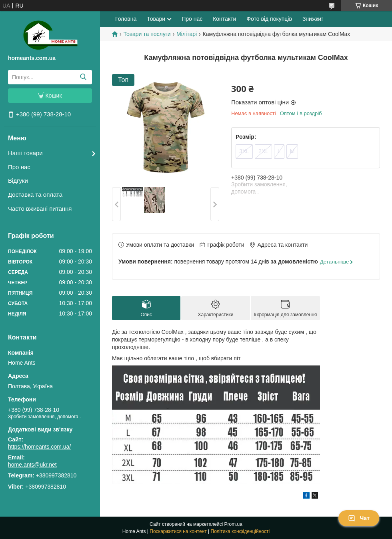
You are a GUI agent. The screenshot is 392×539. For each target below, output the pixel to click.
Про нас (19, 167)
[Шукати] (83, 77)
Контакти (224, 19)
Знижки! (313, 19)
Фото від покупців (269, 19)
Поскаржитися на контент (178, 531)
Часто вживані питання (40, 209)
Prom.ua (233, 524)
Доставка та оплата (35, 195)
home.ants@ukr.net (32, 465)
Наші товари (25, 153)
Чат (359, 518)
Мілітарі (187, 34)
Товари (156, 19)
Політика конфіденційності (240, 531)
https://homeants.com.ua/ (39, 447)
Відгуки (18, 181)
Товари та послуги (147, 34)
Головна (126, 19)
